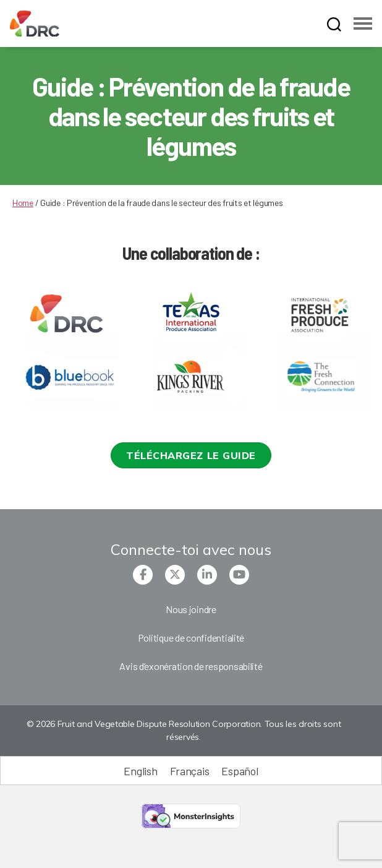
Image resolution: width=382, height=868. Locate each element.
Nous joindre (191, 609)
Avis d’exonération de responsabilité (191, 666)
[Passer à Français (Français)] (190, 771)
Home (23, 203)
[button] (191, 455)
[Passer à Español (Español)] (240, 771)
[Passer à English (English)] (140, 771)
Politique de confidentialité (191, 638)
